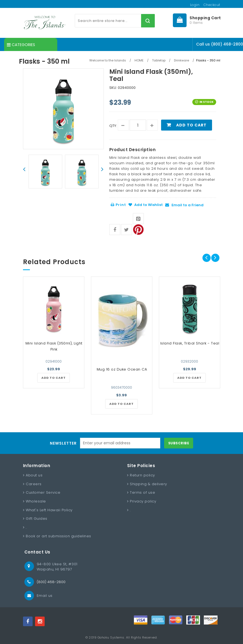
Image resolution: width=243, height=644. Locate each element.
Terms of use (142, 492)
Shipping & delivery (148, 484)
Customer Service (43, 492)
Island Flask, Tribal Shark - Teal (190, 343)
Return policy (142, 475)
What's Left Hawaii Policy (49, 510)
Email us (45, 596)
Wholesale (36, 501)
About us (34, 475)
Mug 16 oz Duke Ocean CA (122, 369)
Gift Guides (37, 519)
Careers (34, 484)
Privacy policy (143, 501)
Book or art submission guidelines (58, 536)
